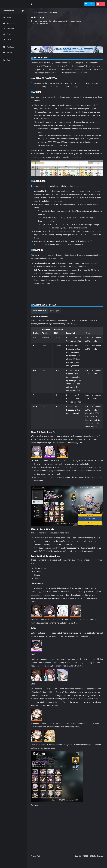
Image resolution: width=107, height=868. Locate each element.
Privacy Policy (36, 856)
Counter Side (36, 12)
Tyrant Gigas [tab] (54, 311)
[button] (89, 4)
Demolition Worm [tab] (39, 311)
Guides (45, 12)
